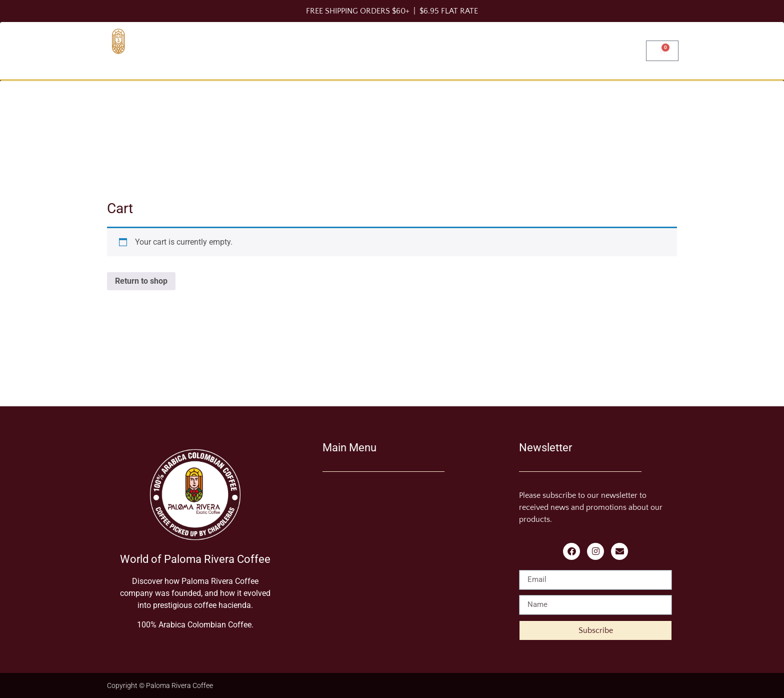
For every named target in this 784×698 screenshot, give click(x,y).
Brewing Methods (420, 50)
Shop (343, 50)
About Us (551, 50)
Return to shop (141, 281)
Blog (497, 50)
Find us (611, 50)
